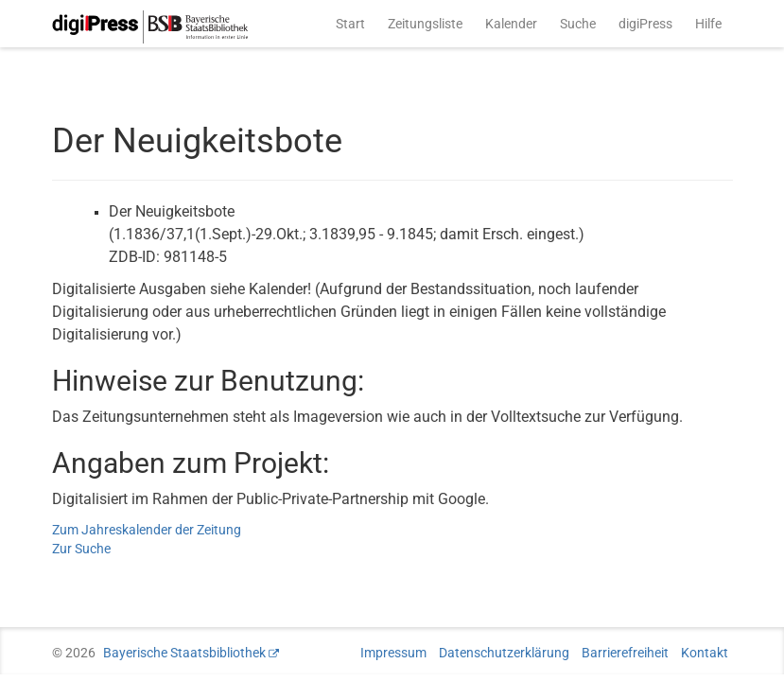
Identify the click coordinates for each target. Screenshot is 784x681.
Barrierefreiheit (625, 653)
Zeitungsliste (425, 24)
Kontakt (705, 653)
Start (350, 24)
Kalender (511, 24)
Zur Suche (81, 549)
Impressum (393, 653)
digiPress (645, 24)
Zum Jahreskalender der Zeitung (147, 530)
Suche (578, 24)
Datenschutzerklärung (504, 653)
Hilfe (708, 24)
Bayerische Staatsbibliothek (184, 653)
